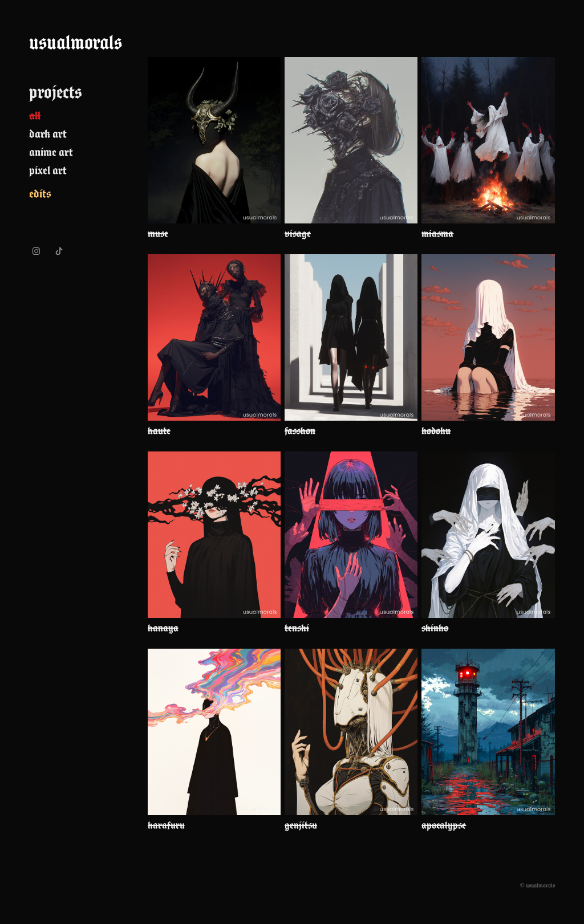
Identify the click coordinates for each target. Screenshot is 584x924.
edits (40, 194)
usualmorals (76, 42)
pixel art (48, 170)
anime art (51, 152)
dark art (48, 134)
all (35, 115)
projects (55, 92)
